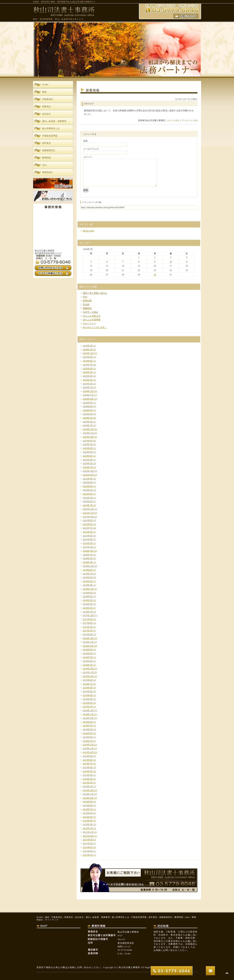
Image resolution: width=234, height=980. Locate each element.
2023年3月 (88, 460)
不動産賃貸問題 (139, 917)
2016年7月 (88, 657)
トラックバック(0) (188, 120)
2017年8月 (88, 623)
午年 (85, 297)
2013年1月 (88, 786)
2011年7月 (88, 843)
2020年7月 (88, 555)
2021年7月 (88, 528)
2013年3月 (88, 779)
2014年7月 (88, 726)
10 (171, 262)
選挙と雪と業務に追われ (95, 293)
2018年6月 (88, 596)
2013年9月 (88, 756)
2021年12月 (88, 509)
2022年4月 (88, 494)
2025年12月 (88, 353)
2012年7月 (88, 809)
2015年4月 (88, 695)
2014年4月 (88, 737)
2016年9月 (88, 650)
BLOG (86, 231)
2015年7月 (88, 684)
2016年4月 (88, 661)
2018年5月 (88, 600)
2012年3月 (88, 824)
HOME (40, 917)
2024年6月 (88, 410)
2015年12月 (88, 669)
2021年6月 (88, 532)
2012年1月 (88, 828)
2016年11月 (88, 642)
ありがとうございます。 (95, 327)
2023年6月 (88, 448)
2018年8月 (88, 593)
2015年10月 (88, 676)
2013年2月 (88, 783)
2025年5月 (88, 372)
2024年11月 (88, 395)
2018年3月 (88, 608)
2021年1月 (88, 547)
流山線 (86, 304)
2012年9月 (88, 802)
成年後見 (153, 917)
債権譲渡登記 (166, 917)
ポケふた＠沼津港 (92, 320)
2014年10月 (88, 718)
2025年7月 (88, 365)
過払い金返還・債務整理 (98, 917)
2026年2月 (88, 346)
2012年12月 (88, 790)
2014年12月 (88, 710)
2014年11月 (88, 714)
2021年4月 (88, 539)
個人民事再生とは (120, 917)
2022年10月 (88, 475)
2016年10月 (88, 646)
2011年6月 (88, 847)
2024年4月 (88, 414)
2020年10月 (88, 551)
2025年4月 (88, 376)
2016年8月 (88, 653)
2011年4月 (88, 851)
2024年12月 (88, 391)
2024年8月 (88, 406)
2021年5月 (88, 536)
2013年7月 (88, 764)
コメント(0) (172, 120)
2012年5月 (88, 817)
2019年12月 (88, 566)
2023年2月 (88, 463)
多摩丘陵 (87, 301)
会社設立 (79, 917)
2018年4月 (88, 604)
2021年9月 (88, 520)
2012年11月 (88, 794)
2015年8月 (88, 680)
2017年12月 (88, 615)
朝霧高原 (87, 308)
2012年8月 (88, 805)
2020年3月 (88, 562)
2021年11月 (88, 513)
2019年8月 (88, 570)
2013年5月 (88, 771)
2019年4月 (88, 585)
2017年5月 (88, 631)
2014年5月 (88, 733)
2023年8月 (88, 441)
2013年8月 (88, 760)
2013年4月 (88, 775)
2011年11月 (88, 832)
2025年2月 (88, 384)
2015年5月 (88, 691)
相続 (47, 917)
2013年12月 (88, 745)
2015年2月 (88, 703)
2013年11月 (88, 748)
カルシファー (89, 323)
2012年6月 (88, 813)
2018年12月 (88, 589)
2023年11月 (88, 433)
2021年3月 (88, 543)
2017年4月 (88, 634)
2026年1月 (88, 350)
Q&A (187, 917)
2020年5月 (88, 558)
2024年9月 (88, 403)
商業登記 (69, 917)
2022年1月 (88, 505)
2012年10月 (88, 798)
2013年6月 (88, 767)
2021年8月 (88, 524)
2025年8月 (88, 361)
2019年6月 (88, 577)
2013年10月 (88, 752)
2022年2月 (88, 501)
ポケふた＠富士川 (92, 316)
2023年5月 (88, 452)
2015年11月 (88, 672)
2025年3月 (88, 380)
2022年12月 (88, 471)
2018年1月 (88, 612)
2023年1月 (88, 467)
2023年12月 (88, 429)
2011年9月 (88, 840)
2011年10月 (88, 836)
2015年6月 (88, 688)
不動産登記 (57, 917)
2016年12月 (88, 638)
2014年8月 (88, 722)
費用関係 (179, 917)
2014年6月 (88, 729)
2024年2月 (88, 422)
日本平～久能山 (90, 312)
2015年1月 (88, 707)
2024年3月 (88, 418)
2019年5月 (88, 581)
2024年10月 (88, 399)
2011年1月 (88, 855)
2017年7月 (88, 627)
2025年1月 (88, 387)
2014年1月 (88, 741)
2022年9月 (88, 479)
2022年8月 (88, 482)
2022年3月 (88, 498)
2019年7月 (88, 574)
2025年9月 (88, 357)
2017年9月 (88, 619)
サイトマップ (52, 920)
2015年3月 (88, 699)
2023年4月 (88, 456)
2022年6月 (88, 486)
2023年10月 (88, 437)
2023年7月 (88, 444)
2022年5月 (88, 490)
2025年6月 (88, 369)
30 (155, 275)
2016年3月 (88, 665)
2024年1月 (88, 425)
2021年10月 (88, 517)
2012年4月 (88, 821)
